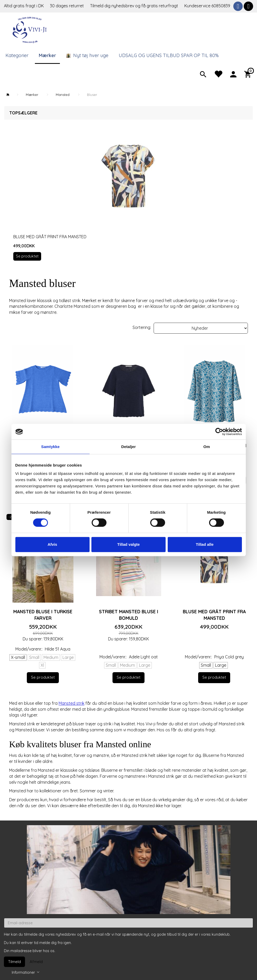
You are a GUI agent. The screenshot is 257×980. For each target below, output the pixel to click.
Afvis (52, 544)
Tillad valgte (128, 544)
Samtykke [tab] (50, 447)
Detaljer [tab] (129, 447)
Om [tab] (207, 447)
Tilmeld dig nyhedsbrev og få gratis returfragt (135, 6)
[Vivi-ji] (30, 29)
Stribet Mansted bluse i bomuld (128, 615)
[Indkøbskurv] (249, 74)
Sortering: (142, 327)
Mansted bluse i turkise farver (43, 615)
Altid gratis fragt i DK (24, 6)
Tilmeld (14, 962)
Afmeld (36, 962)
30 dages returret (67, 6)
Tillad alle (205, 544)
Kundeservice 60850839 (207, 6)
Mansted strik (71, 703)
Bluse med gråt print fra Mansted (50, 237)
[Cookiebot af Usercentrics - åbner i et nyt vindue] (219, 432)
